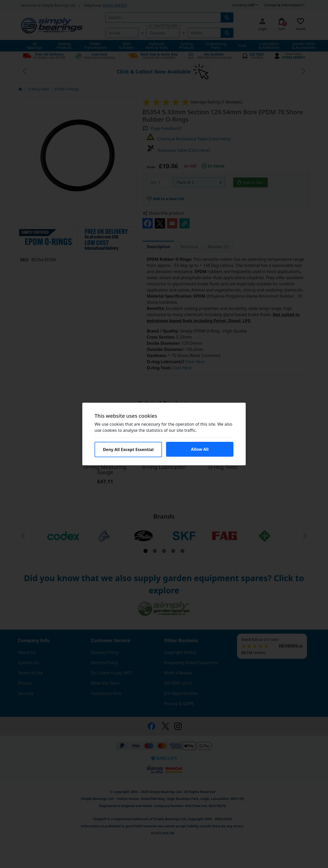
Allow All (200, 449)
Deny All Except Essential (128, 449)
